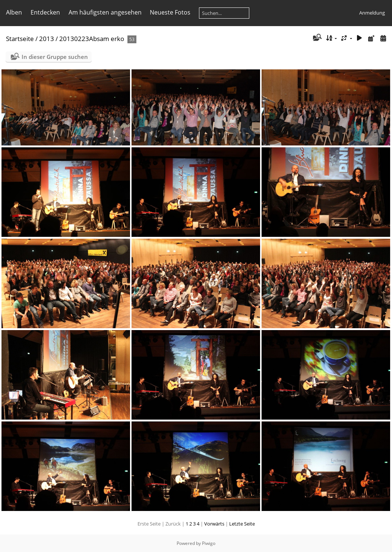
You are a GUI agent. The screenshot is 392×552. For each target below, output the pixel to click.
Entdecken (45, 12)
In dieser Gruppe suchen (55, 57)
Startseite (20, 39)
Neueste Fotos (170, 12)
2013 (47, 39)
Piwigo (209, 543)
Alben (14, 12)
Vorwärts (214, 524)
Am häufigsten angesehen (105, 12)
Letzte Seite (242, 524)
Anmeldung (372, 13)
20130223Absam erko (92, 39)
